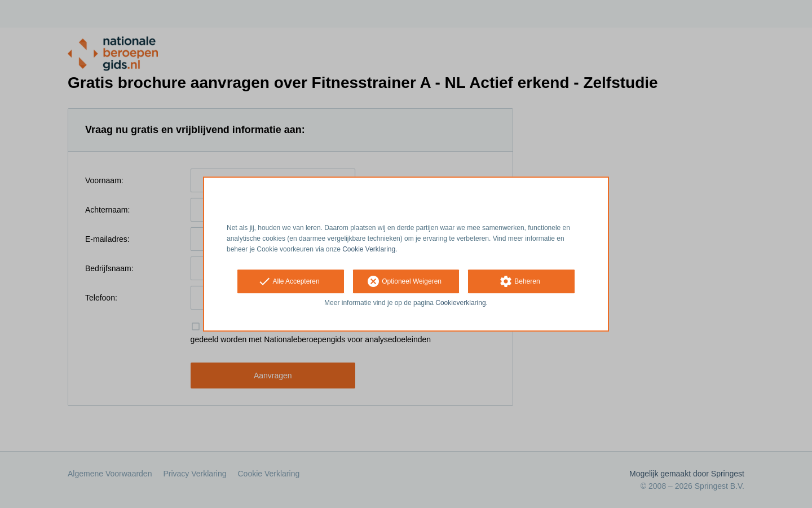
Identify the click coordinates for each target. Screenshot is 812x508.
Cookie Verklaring (369, 249)
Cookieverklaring (460, 303)
